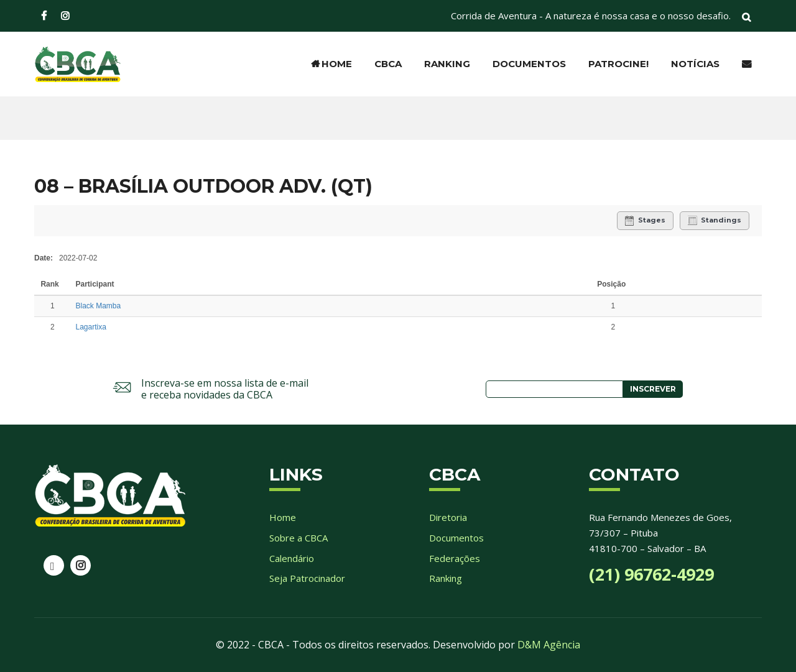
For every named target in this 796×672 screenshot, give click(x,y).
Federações (455, 558)
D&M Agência (549, 645)
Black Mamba (99, 306)
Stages (645, 221)
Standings (715, 221)
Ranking (447, 64)
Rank (51, 284)
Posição (611, 284)
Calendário (292, 558)
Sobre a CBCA (298, 538)
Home (331, 64)
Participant (96, 284)
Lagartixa (91, 327)
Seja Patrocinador (307, 578)
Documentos (529, 64)
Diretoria (448, 517)
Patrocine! (618, 64)
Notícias (695, 64)
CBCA (388, 64)
